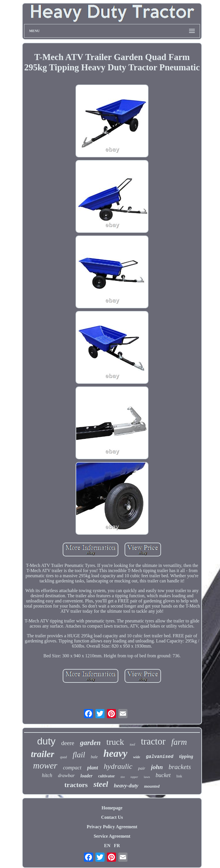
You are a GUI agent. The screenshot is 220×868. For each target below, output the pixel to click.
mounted (152, 786)
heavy (115, 753)
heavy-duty (126, 786)
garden (90, 743)
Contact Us (112, 817)
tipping (186, 756)
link (179, 776)
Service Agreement (112, 836)
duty (46, 741)
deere (68, 743)
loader (87, 776)
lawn (147, 777)
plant (93, 768)
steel (101, 784)
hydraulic (118, 766)
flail (79, 755)
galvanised (160, 757)
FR (117, 846)
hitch (47, 775)
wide (137, 757)
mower (45, 766)
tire (123, 777)
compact (72, 768)
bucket (163, 775)
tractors (76, 785)
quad (63, 757)
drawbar (66, 776)
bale (94, 757)
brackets (180, 767)
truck (115, 742)
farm (179, 742)
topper (134, 777)
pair (142, 768)
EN (107, 846)
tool (132, 744)
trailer (43, 754)
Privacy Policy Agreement (112, 827)
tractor (153, 741)
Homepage (112, 808)
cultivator (107, 776)
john (157, 767)
